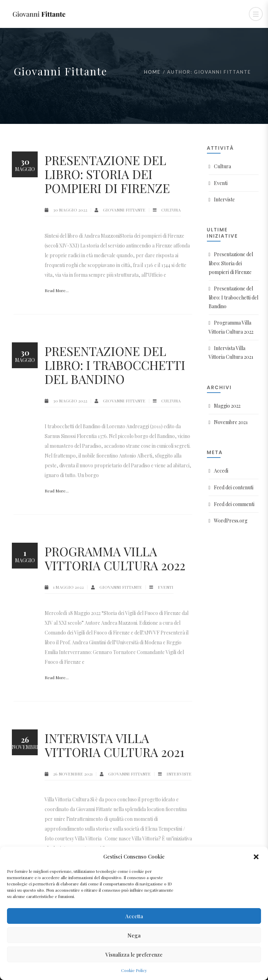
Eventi (166, 587)
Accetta (134, 916)
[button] (257, 856)
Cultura (171, 210)
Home (152, 72)
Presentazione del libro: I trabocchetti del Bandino (115, 365)
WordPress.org (231, 521)
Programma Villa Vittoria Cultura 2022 (115, 558)
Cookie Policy (134, 970)
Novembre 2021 (231, 422)
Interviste (179, 774)
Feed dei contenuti (234, 487)
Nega (134, 935)
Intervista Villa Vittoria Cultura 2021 (114, 745)
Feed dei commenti (234, 504)
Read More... (57, 290)
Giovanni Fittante (125, 210)
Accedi (221, 471)
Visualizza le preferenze (134, 955)
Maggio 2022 (227, 406)
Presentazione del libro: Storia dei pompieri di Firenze (107, 174)
